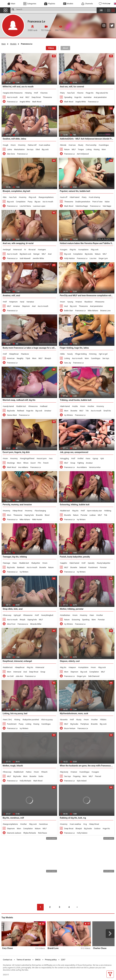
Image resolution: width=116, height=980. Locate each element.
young (71, 302)
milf (37, 93)
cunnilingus (104, 145)
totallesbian (65, 615)
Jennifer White (38, 258)
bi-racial (32, 250)
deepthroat (14, 354)
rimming (93, 354)
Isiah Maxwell (25, 258)
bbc (5, 197)
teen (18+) (8, 720)
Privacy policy (51, 960)
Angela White (25, 102)
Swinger (36, 254)
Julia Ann (19, 676)
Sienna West (12, 415)
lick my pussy (47, 720)
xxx (51, 459)
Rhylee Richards (30, 833)
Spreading (68, 97)
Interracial (17, 672)
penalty (92, 563)
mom (14, 145)
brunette (64, 720)
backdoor (89, 302)
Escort (33, 463)
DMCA (38, 960)
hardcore (25, 354)
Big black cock (25, 254)
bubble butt (21, 406)
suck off (64, 197)
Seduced (83, 567)
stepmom (14, 302)
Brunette (74, 411)
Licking (89, 150)
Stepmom (26, 306)
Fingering (77, 776)
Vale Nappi (107, 206)
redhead (44, 406)
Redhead (21, 411)
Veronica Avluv (95, 467)
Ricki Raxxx (42, 833)
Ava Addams (23, 467)
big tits (73, 250)
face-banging (41, 511)
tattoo (29, 772)
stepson (73, 667)
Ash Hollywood (83, 154)
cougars (64, 250)
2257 (63, 960)
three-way (7, 772)
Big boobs (89, 254)
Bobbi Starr (69, 311)
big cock (33, 197)
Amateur (17, 306)
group (96, 459)
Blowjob (48, 358)
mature (79, 302)
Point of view (97, 202)
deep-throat (18, 511)
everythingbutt (48, 615)
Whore (26, 463)
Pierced (98, 776)
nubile (75, 406)
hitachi (45, 772)
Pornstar (84, 515)
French (46, 463)
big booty (64, 772)
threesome (100, 302)
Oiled (38, 150)
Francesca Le (12, 102)
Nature (67, 150)
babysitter (36, 563)
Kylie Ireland (82, 781)
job (102, 459)
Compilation (21, 202)
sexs (88, 459)
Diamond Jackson (14, 833)
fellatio (104, 720)
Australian (88, 97)
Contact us (8, 960)
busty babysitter (104, 563)
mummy (23, 197)
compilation (84, 250)
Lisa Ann (93, 258)
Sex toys (30, 150)
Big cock (45, 150)
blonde (64, 145)
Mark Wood (37, 102)
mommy (22, 145)
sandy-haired (9, 406)
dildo (63, 354)
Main (4, 44)
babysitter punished (31, 720)
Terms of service (24, 960)
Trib (87, 411)
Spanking (86, 620)
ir (26, 250)
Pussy (30, 202)
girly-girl (18, 615)
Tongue (81, 150)
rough (6, 145)
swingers (42, 250)
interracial (18, 250)
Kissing (97, 150)
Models (13, 44)
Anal (21, 97)
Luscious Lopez (39, 206)
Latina (9, 150)
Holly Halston (69, 258)
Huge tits (78, 97)
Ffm (39, 463)
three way (7, 615)
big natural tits (102, 93)
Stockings (11, 463)
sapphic (64, 563)
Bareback (21, 567)
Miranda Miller (36, 624)
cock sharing (95, 197)
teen (15, 563)
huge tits (90, 93)
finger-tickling (81, 354)
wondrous (44, 824)
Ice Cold (10, 676)
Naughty (20, 358)
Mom (104, 150)
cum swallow (45, 145)
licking (18, 720)
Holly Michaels (25, 781)
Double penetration (83, 202)
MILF (27, 97)
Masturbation (19, 150)
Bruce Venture (70, 728)
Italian (107, 202)
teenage (7, 563)
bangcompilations (47, 197)
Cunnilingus (96, 358)
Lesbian (93, 515)
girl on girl (104, 354)
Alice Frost (11, 624)
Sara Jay (68, 363)
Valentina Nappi (82, 206)
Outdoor (97, 829)
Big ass (37, 202)
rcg (85, 824)
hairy (63, 93)
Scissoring (76, 620)
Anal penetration (100, 97)
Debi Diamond (94, 676)
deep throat (94, 824)
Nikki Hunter (37, 520)
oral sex (73, 145)
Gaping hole (29, 515)
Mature (98, 254)
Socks (41, 776)
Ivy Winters (69, 415)
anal (23, 302)
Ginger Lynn (103, 258)
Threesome (47, 97)
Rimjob (22, 620)
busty (81, 145)
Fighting (80, 463)
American (11, 358)
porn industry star (95, 511)
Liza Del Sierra (25, 206)
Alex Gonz (11, 154)
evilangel (7, 250)
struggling (65, 459)
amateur (31, 302)
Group (73, 463)
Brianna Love (105, 311)
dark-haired (65, 406)
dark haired (75, 197)
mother (91, 406)
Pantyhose (85, 724)
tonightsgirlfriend (28, 459)
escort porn (42, 459)
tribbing (108, 511)
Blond (47, 515)
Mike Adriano (93, 311)
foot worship (92, 145)
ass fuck (71, 93)
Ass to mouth (12, 97)
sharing (29, 93)
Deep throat (36, 97)
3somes (44, 93)
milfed (81, 459)
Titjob (28, 358)
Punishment (93, 567)
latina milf (33, 145)
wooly (70, 354)
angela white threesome (13, 93)
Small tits (107, 411)
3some (81, 93)
